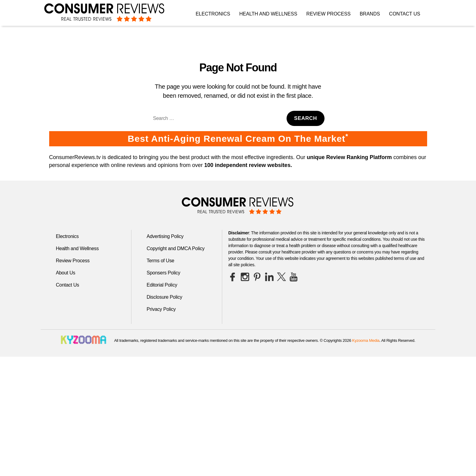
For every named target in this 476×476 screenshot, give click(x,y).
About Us (66, 273)
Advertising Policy (165, 236)
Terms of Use (160, 261)
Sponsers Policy (163, 273)
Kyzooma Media (366, 340)
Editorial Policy (162, 285)
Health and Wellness (268, 14)
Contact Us (405, 14)
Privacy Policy (161, 309)
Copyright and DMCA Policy (176, 248)
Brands (370, 14)
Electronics (213, 14)
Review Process (328, 14)
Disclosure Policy (164, 297)
